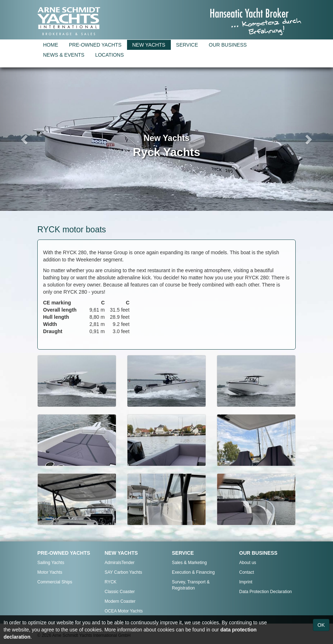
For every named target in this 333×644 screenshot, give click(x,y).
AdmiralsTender (120, 563)
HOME (51, 45)
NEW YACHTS (149, 45)
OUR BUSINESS (228, 45)
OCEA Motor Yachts (124, 611)
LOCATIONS (109, 55)
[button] (25, 139)
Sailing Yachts (51, 563)
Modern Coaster (120, 601)
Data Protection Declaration (266, 592)
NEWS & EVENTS (64, 55)
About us (248, 563)
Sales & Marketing (189, 563)
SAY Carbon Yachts (124, 572)
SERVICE (187, 45)
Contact (247, 572)
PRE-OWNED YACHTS (95, 45)
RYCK (111, 582)
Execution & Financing (193, 572)
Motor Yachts (50, 572)
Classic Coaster (120, 592)
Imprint (246, 582)
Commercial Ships (55, 582)
